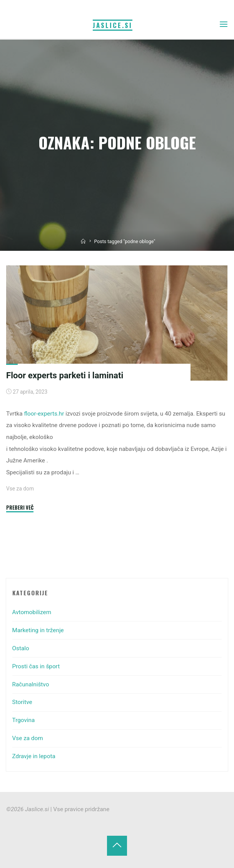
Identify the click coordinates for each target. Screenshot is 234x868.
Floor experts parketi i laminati (65, 375)
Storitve (22, 702)
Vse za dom (20, 489)
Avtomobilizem (32, 612)
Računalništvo (31, 684)
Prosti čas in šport (36, 666)
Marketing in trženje (38, 630)
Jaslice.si (113, 25)
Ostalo (21, 648)
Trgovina (24, 720)
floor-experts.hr (44, 414)
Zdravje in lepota (34, 756)
